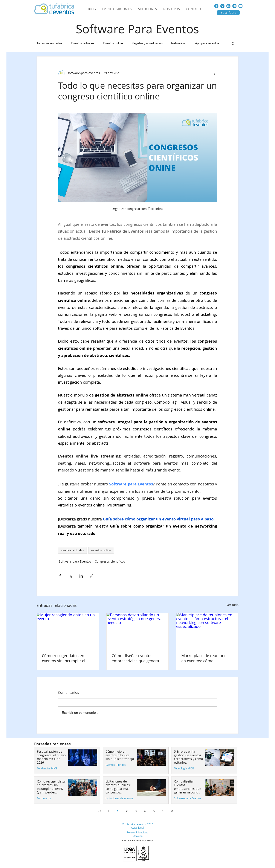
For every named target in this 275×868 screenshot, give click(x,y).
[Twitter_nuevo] (222, 6)
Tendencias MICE (47, 768)
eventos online (101, 550)
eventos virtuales (72, 550)
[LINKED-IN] (228, 6)
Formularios (44, 798)
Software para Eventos (75, 561)
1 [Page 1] (118, 811)
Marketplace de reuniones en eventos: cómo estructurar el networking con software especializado (206, 658)
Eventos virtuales (83, 43)
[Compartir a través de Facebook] (60, 576)
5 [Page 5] (154, 811)
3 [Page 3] (136, 811)
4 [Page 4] (145, 811)
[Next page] (163, 811)
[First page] (100, 811)
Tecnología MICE (184, 768)
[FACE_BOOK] (216, 6)
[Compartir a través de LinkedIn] (81, 576)
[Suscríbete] (228, 13)
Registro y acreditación (147, 43)
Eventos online (113, 43)
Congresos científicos (110, 561)
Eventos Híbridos (116, 765)
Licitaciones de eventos (119, 798)
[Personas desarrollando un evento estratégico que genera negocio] (138, 630)
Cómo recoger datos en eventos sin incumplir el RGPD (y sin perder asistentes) (64, 658)
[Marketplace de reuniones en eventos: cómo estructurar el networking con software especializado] (207, 630)
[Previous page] (109, 811)
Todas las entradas (49, 43)
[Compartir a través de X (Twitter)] (71, 576)
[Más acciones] (214, 73)
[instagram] (234, 6)
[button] (233, 43)
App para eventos (207, 43)
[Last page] (172, 811)
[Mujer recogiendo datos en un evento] (68, 630)
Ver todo (232, 605)
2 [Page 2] (127, 811)
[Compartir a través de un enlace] (92, 576)
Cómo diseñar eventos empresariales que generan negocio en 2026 (137, 658)
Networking (179, 43)
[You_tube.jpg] (240, 6)
